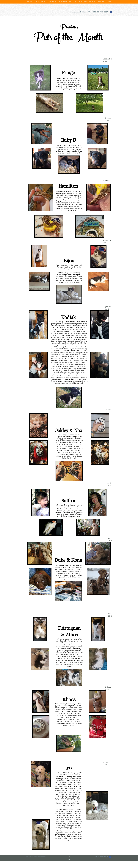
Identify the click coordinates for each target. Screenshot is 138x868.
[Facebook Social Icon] (111, 12)
